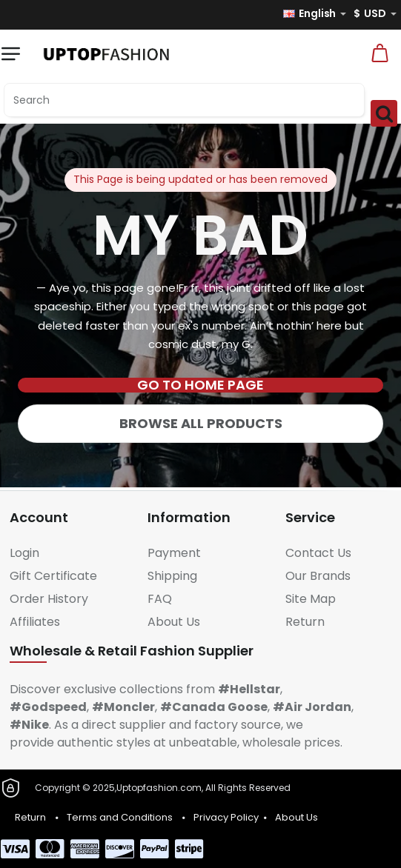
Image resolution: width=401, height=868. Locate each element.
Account (39, 517)
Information (189, 517)
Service (310, 517)
